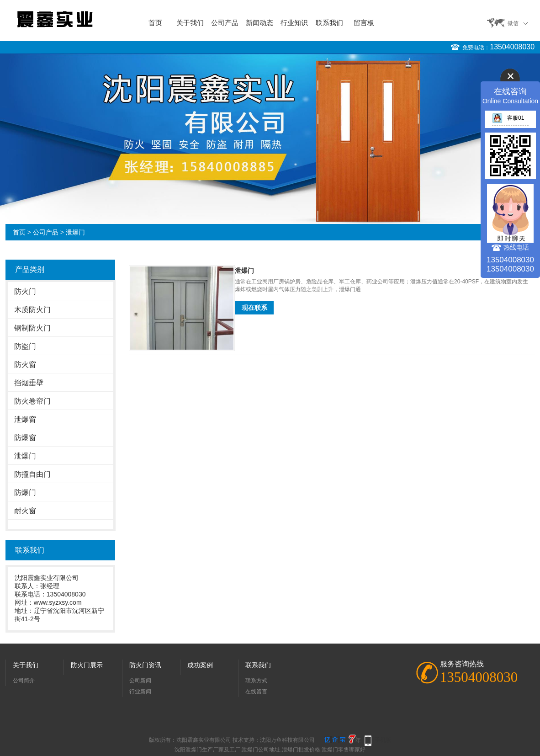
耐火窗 (25, 511)
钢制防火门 (32, 328)
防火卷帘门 (32, 401)
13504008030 (512, 47)
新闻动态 (259, 23)
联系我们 (329, 23)
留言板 (364, 23)
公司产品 (225, 23)
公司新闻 (140, 681)
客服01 (508, 118)
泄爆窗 (25, 419)
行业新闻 (140, 692)
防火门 (25, 291)
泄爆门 (75, 232)
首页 (155, 23)
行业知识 (294, 23)
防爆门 (25, 492)
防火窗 (25, 365)
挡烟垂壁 (29, 383)
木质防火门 (32, 310)
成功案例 (200, 665)
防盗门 (25, 346)
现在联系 (254, 308)
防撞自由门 (32, 474)
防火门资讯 (145, 665)
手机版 (383, 740)
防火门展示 (87, 665)
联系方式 (256, 681)
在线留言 (256, 692)
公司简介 (24, 681)
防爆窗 (25, 438)
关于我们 (190, 23)
